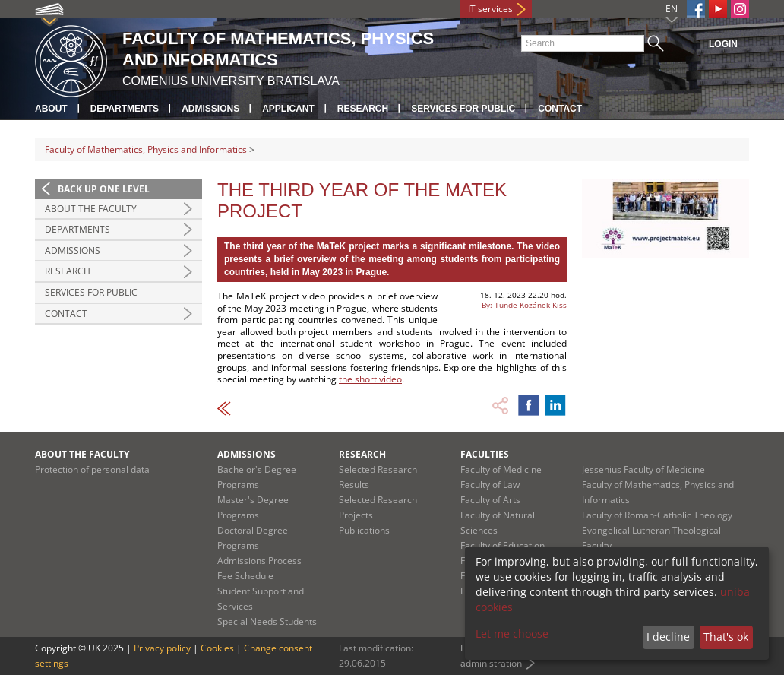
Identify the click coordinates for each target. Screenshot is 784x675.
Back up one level (104, 189)
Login (723, 44)
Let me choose (512, 634)
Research (363, 109)
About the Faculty (91, 209)
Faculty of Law (490, 485)
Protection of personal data (92, 469)
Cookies (217, 648)
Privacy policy (162, 648)
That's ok (726, 637)
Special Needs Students (267, 621)
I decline (668, 637)
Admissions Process (259, 561)
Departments (125, 109)
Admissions (210, 109)
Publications (364, 530)
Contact (560, 109)
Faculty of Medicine (501, 469)
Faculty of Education (503, 545)
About (51, 109)
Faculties (485, 454)
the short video (370, 379)
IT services (490, 9)
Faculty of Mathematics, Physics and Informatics (146, 149)
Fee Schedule (245, 576)
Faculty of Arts (490, 500)
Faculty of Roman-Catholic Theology (657, 515)
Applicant (288, 109)
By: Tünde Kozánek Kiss (524, 305)
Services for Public (463, 109)
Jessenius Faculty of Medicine (643, 469)
